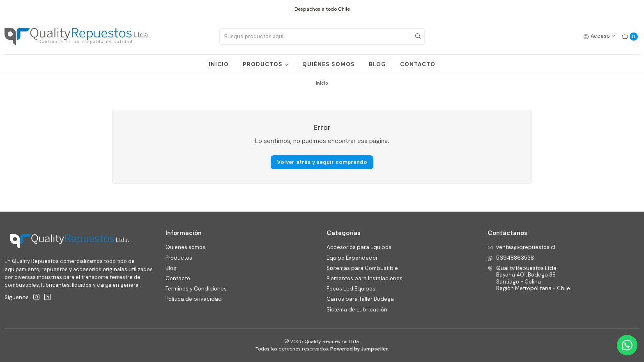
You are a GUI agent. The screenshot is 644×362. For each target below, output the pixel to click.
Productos (179, 258)
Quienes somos (185, 247)
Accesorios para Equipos (359, 247)
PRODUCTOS (266, 64)
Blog (171, 268)
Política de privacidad (194, 299)
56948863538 (511, 258)
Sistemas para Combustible (362, 268)
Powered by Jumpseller (359, 349)
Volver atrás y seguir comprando (322, 162)
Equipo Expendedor (352, 258)
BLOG (377, 64)
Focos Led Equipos (351, 289)
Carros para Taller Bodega (360, 299)
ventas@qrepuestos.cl (521, 247)
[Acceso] (600, 36)
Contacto (178, 278)
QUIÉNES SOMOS (329, 64)
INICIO (219, 64)
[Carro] (630, 36)
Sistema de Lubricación (357, 310)
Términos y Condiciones (196, 289)
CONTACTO (418, 64)
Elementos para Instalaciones (365, 278)
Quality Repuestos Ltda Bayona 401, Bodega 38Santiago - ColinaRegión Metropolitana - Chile (529, 278)
